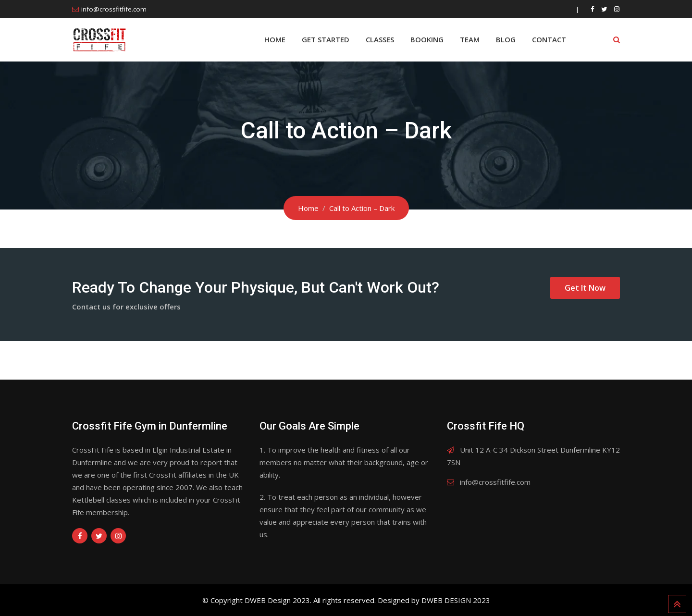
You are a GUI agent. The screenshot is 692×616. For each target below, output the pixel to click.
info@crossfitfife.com (114, 9)
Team (470, 39)
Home (275, 39)
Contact (549, 39)
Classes (380, 39)
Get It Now (585, 288)
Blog (506, 39)
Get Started (326, 39)
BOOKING (427, 39)
